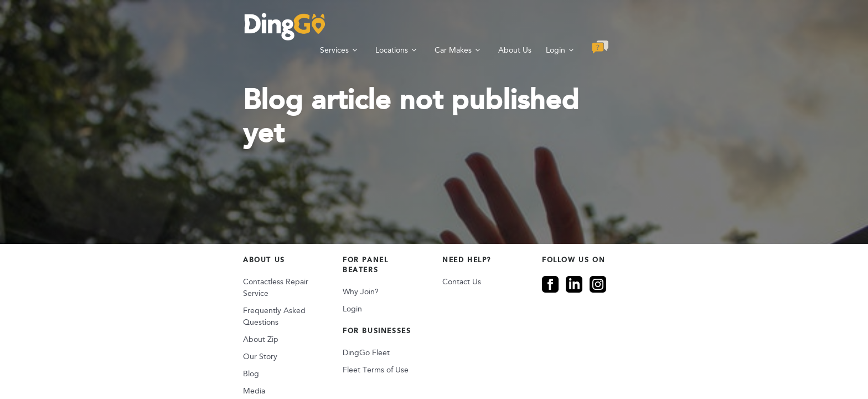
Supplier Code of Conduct (588, 369)
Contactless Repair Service (173, 255)
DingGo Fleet (308, 316)
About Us (631, 26)
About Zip (144, 290)
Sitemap (278, 369)
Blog (135, 324)
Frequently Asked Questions (177, 272)
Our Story (144, 307)
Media (138, 341)
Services (451, 26)
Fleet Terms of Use (317, 333)
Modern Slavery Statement (694, 369)
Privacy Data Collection (406, 369)
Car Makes (569, 26)
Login (672, 26)
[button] (722, 26)
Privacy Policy (329, 369)
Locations (508, 26)
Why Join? (303, 255)
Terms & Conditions (494, 369)
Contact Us (462, 255)
